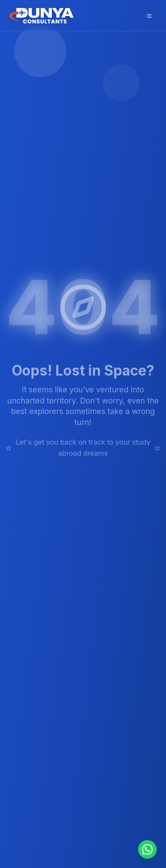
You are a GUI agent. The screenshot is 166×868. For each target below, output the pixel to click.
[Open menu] (149, 16)
